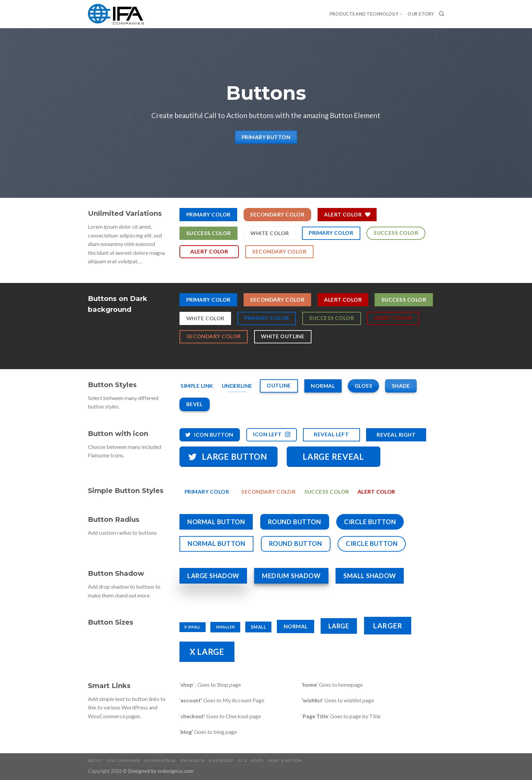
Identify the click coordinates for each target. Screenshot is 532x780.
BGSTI (257, 760)
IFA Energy (221, 760)
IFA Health (192, 760)
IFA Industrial (160, 760)
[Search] (442, 14)
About (96, 760)
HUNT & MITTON (285, 760)
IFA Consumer (123, 760)
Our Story (421, 14)
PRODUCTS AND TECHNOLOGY (366, 14)
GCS (242, 760)
